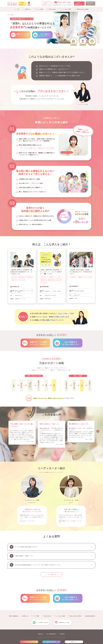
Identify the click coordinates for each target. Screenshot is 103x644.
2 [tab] (49, 457)
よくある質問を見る (52, 574)
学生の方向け (53, 9)
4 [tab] (54, 457)
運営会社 (41, 634)
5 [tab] (56, 457)
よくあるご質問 (67, 9)
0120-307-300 (64, 2)
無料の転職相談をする (79, 4)
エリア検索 (40, 9)
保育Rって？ (74, 642)
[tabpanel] (22, 433)
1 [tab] (47, 457)
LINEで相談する (71, 343)
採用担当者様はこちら (90, 4)
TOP (18, 9)
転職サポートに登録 (38, 343)
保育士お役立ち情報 (83, 9)
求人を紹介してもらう (29, 642)
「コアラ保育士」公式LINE (42, 623)
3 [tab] (51, 457)
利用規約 (62, 634)
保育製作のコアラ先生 (64, 623)
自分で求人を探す (51, 642)
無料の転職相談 (14, 616)
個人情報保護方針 (51, 634)
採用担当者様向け (91, 616)
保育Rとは (28, 9)
